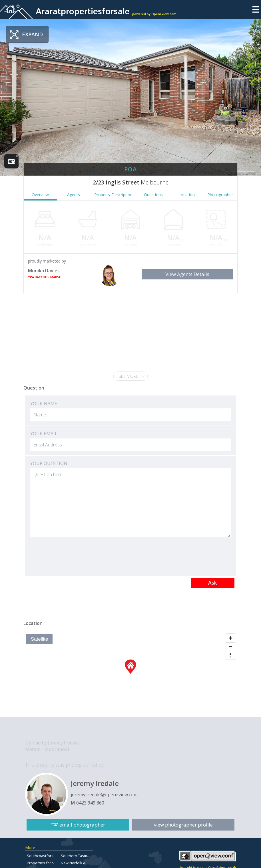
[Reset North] (230, 655)
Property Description (113, 195)
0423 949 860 (90, 803)
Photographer (220, 195)
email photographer (82, 825)
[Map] (130, 674)
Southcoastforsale (43, 856)
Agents (74, 195)
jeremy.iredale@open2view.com (104, 794)
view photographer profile (183, 825)
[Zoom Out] (230, 647)
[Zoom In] (230, 638)
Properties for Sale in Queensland (56, 863)
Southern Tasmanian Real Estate (89, 856)
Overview (40, 195)
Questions (153, 195)
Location (187, 195)
